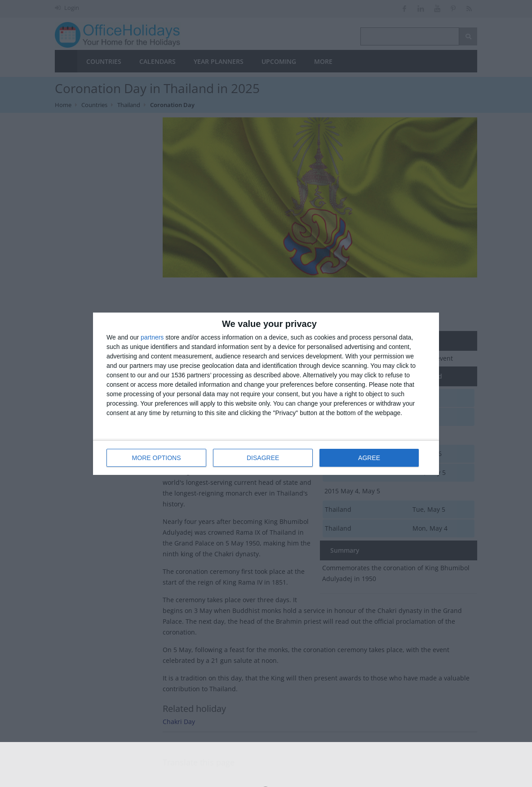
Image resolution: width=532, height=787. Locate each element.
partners (152, 337)
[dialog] (266, 394)
